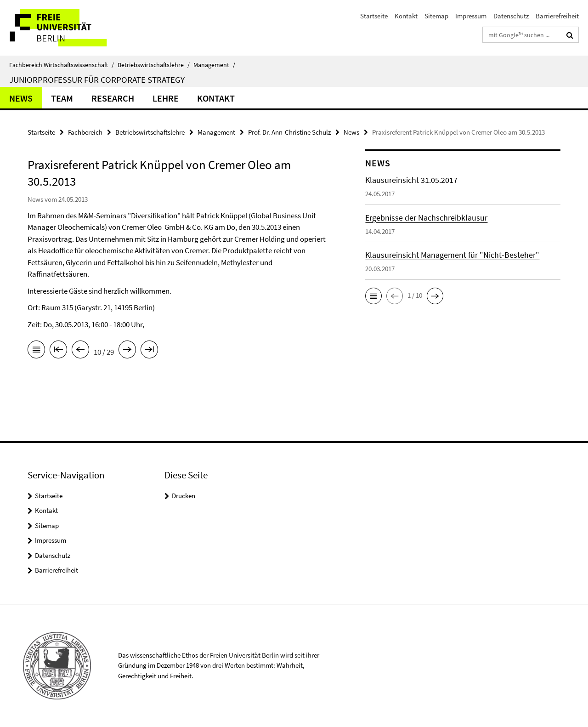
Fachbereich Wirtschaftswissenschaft (62, 65)
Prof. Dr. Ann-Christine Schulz (289, 132)
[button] (373, 296)
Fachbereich (85, 132)
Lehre (166, 98)
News (21, 98)
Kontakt (406, 16)
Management (214, 65)
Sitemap (436, 16)
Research (113, 98)
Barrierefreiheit (557, 16)
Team (62, 98)
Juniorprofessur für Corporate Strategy (97, 80)
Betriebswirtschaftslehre (154, 65)
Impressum (471, 16)
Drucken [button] (184, 496)
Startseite (374, 16)
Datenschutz (511, 16)
